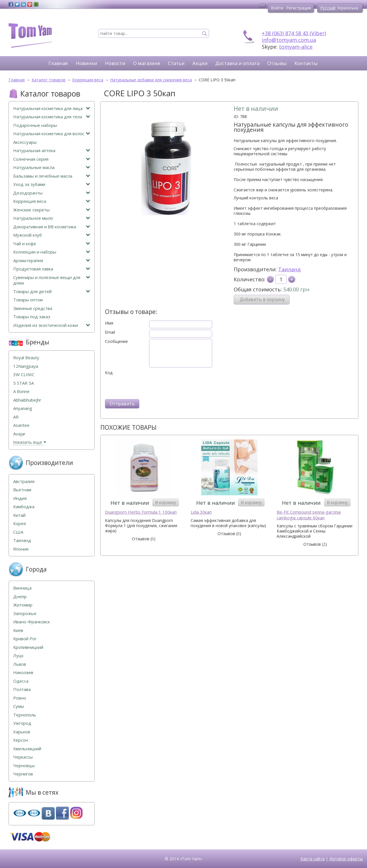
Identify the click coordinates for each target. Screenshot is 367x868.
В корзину (166, 502)
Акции (200, 63)
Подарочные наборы (35, 125)
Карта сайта (313, 859)
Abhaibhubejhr (27, 400)
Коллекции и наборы (52, 252)
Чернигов (23, 774)
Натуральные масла (52, 167)
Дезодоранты (52, 193)
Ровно (20, 698)
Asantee (21, 425)
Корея (19, 524)
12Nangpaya (26, 366)
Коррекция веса (52, 201)
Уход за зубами (52, 184)
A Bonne (21, 391)
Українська (348, 8)
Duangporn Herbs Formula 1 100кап (141, 512)
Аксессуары (25, 142)
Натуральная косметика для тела (52, 117)
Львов (20, 664)
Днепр (20, 597)
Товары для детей (52, 291)
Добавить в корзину (262, 300)
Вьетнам (22, 490)
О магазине (147, 63)
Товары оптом (28, 300)
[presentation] (149, 386)
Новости (115, 63)
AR (16, 417)
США (18, 532)
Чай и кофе (52, 244)
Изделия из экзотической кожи (52, 325)
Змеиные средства (33, 308)
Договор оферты (346, 859)
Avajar (19, 434)
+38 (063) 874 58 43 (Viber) (294, 33)
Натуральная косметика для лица (52, 108)
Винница (22, 588)
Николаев (23, 672)
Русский (328, 8)
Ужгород (22, 723)
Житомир (23, 605)
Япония (21, 549)
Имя (109, 323)
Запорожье (25, 613)
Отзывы (277, 63)
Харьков (22, 732)
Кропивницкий (28, 647)
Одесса (21, 681)
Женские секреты (52, 210)
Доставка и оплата (237, 63)
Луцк (18, 656)
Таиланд (289, 269)
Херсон (21, 740)
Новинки (86, 63)
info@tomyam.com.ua (289, 40)
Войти (277, 8)
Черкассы (23, 757)
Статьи (176, 63)
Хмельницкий (27, 749)
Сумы (19, 706)
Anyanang (23, 408)
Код (109, 373)
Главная (58, 63)
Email (110, 332)
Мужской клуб (52, 235)
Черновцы (24, 766)
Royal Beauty (26, 358)
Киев (18, 630)
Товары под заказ (32, 317)
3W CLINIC (24, 375)
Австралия (24, 481)
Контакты (306, 63)
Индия (20, 498)
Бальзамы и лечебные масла (52, 176)
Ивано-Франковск (32, 622)
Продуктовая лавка (52, 269)
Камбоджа (24, 507)
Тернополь (25, 715)
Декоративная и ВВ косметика (52, 227)
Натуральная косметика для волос (52, 134)
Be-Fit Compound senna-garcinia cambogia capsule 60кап (309, 515)
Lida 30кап (201, 512)
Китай (19, 515)
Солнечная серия (52, 159)
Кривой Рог (25, 639)
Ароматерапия (52, 261)
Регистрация (298, 8)
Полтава (22, 689)
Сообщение (116, 341)
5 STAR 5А (24, 383)
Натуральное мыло (52, 218)
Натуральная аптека (52, 151)
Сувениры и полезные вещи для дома (52, 280)
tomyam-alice (296, 47)
